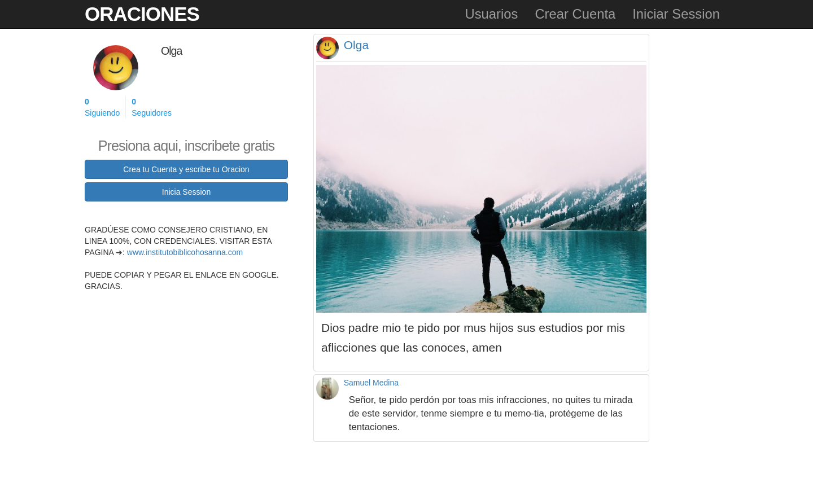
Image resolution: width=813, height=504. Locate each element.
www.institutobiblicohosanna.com (185, 252)
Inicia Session (186, 192)
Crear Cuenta (575, 14)
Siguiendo (102, 107)
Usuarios (491, 14)
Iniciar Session (676, 14)
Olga (356, 45)
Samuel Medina (371, 383)
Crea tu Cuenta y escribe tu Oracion (186, 169)
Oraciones (142, 14)
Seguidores (152, 107)
